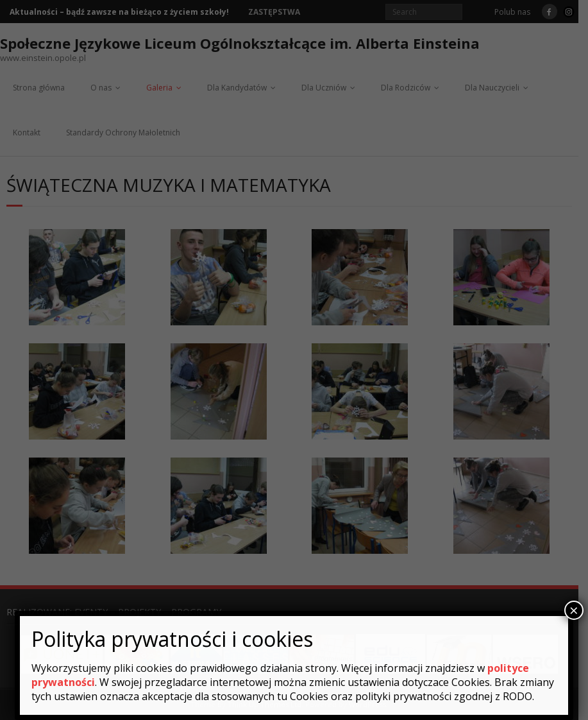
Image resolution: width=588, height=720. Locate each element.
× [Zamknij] (574, 610)
